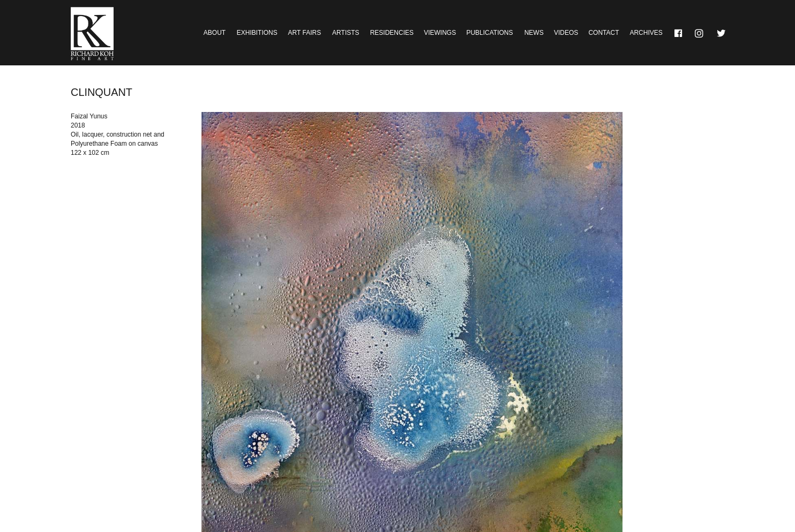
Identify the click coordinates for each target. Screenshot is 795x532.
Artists (346, 33)
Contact (603, 33)
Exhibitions (257, 33)
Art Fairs (305, 33)
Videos (566, 33)
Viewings (440, 33)
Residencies (392, 33)
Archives (646, 33)
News (534, 33)
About (215, 33)
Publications (489, 33)
